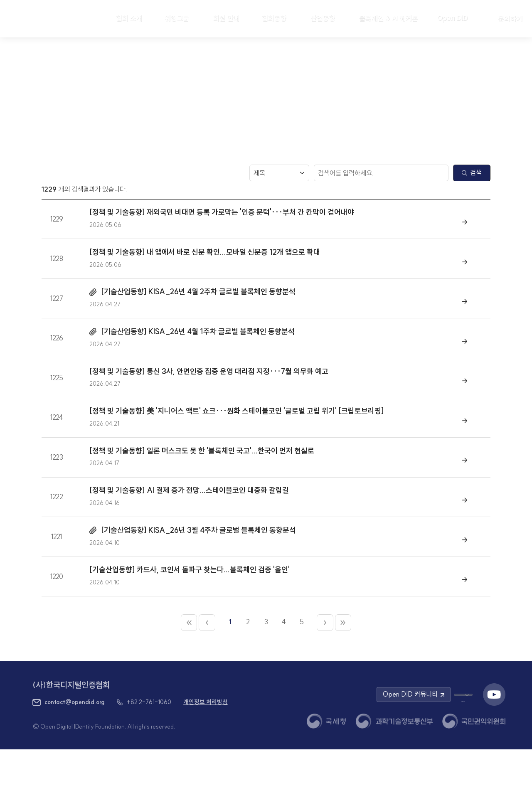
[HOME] (51, 19)
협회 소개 (129, 18)
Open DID (456, 18)
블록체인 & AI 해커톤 (388, 18)
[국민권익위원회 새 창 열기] (474, 769)
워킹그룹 (177, 18)
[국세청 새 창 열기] (326, 769)
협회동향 (274, 18)
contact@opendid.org (75, 750)
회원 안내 (226, 18)
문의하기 (510, 19)
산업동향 (323, 18)
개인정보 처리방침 (206, 751)
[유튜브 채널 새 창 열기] (494, 743)
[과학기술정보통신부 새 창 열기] (394, 769)
